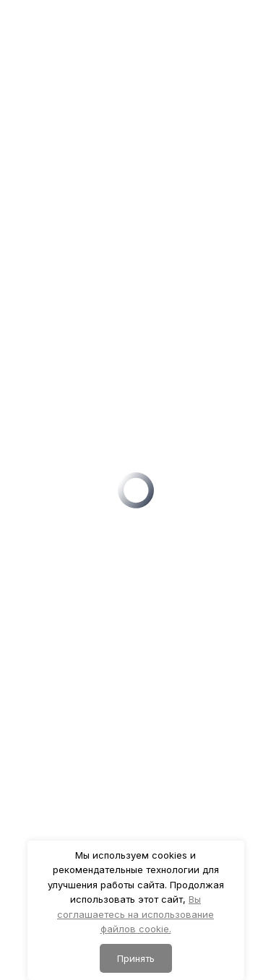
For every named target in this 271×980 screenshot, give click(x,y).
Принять (136, 958)
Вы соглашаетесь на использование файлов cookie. (135, 914)
